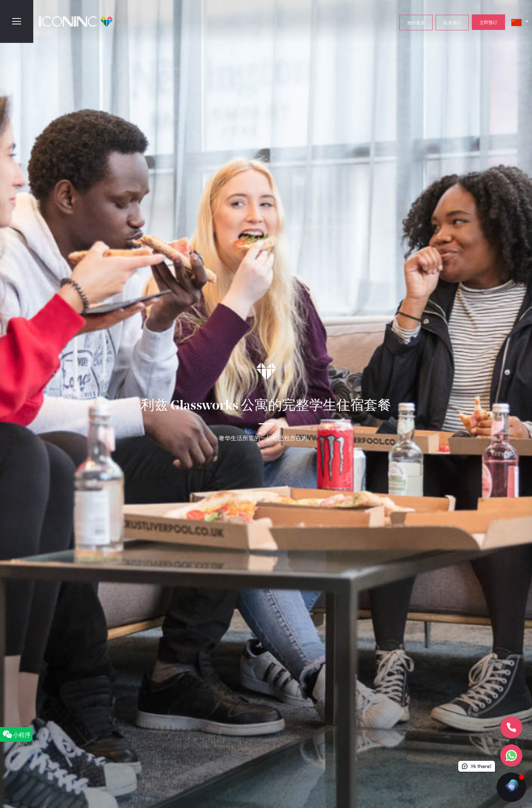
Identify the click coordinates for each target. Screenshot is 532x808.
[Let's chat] (511, 756)
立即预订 (488, 22)
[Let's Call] (511, 727)
